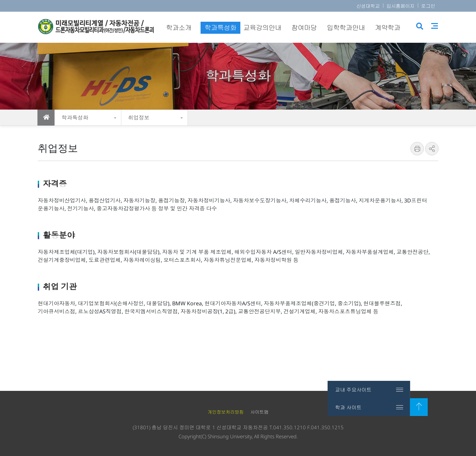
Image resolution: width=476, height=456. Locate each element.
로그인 (428, 6)
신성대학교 (368, 6)
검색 (420, 28)
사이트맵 (435, 27)
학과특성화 (75, 118)
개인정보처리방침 (226, 412)
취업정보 (139, 118)
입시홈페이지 (400, 6)
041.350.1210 (289, 427)
